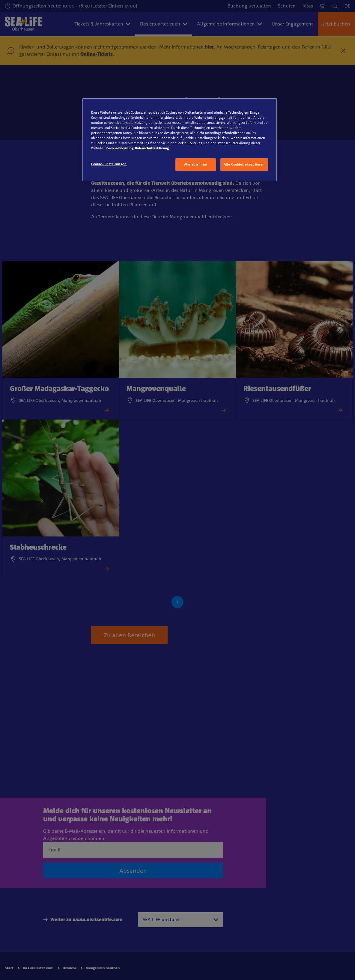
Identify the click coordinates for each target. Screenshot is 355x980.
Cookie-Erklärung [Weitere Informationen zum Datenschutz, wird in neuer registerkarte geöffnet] (120, 148)
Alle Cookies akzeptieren (244, 164)
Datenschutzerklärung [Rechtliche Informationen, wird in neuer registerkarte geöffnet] (152, 148)
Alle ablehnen (196, 164)
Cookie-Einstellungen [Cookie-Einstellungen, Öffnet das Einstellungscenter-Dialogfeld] (109, 164)
